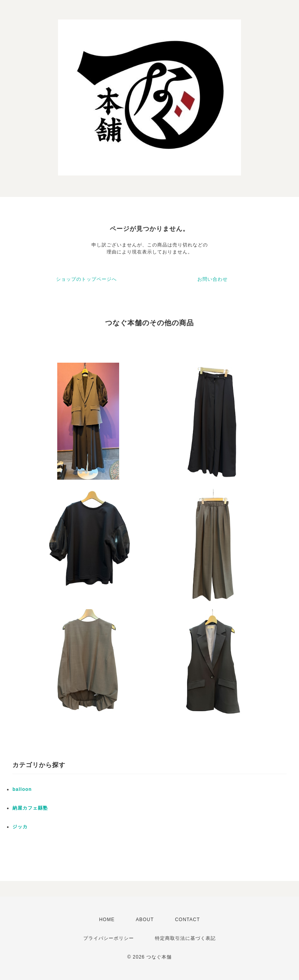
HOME (107, 920)
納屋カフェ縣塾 (30, 808)
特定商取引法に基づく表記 (185, 938)
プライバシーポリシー (109, 938)
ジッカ (20, 827)
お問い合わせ (213, 279)
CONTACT (187, 920)
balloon (22, 789)
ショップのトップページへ (86, 279)
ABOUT (145, 920)
